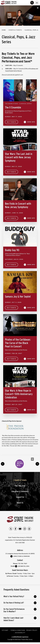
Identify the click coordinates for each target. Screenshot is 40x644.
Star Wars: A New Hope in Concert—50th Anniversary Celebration (19, 394)
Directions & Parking (22, 556)
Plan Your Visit (20, 486)
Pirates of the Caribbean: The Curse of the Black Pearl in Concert (18, 343)
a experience (20, 637)
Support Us (20, 497)
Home (4, 30)
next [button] (37, 464)
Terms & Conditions (18, 630)
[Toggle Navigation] (37, 3)
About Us (20, 503)
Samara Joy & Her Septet (18, 297)
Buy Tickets (12, 122)
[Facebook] (15, 529)
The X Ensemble (13, 107)
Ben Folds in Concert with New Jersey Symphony (18, 205)
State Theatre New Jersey (14, 3)
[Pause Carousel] (32, 459)
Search (32, 3)
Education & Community (20, 491)
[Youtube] (20, 529)
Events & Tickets (15, 30)
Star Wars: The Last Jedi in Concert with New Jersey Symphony (19, 157)
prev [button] (3, 464)
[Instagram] (25, 529)
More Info (31, 122)
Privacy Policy (32, 630)
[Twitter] (11, 529)
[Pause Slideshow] (38, 8)
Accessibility (20, 633)
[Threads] (29, 529)
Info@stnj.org (24, 566)
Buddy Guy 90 (12, 250)
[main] (20, 231)
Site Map (5, 630)
